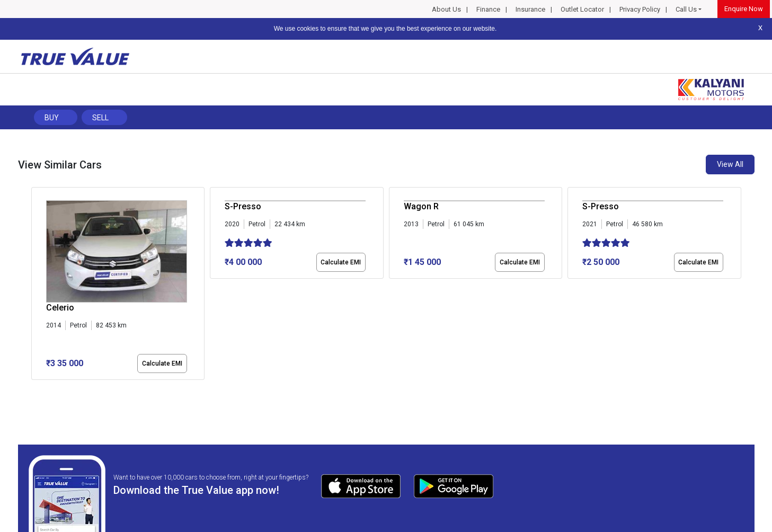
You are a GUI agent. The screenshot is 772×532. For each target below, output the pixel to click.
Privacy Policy (640, 9)
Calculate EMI (162, 363)
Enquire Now (744, 9)
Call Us (686, 9)
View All (730, 164)
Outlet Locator (582, 9)
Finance (488, 9)
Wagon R (421, 206)
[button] (34, 389)
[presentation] (37, 286)
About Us (446, 9)
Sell (100, 118)
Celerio (60, 308)
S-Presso (243, 206)
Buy (52, 118)
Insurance (530, 9)
